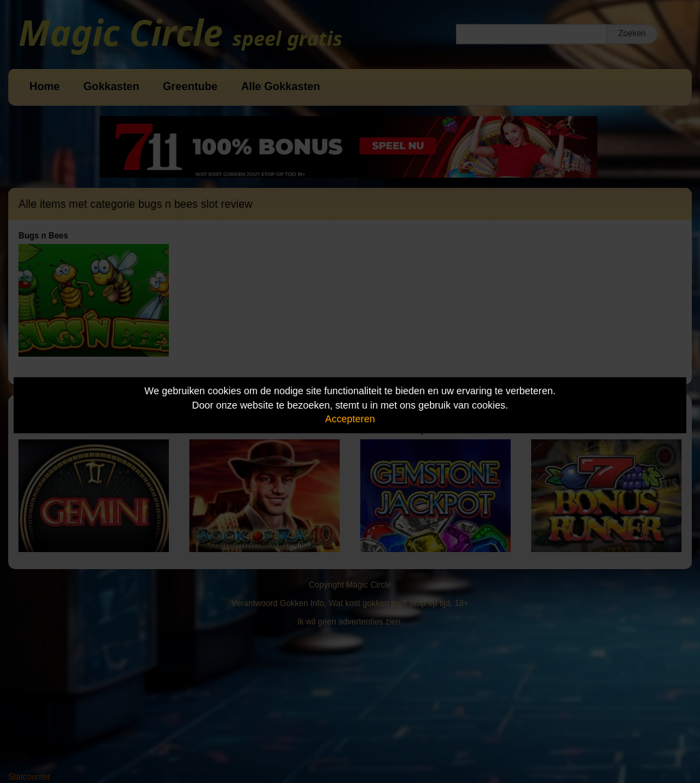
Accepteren (350, 419)
